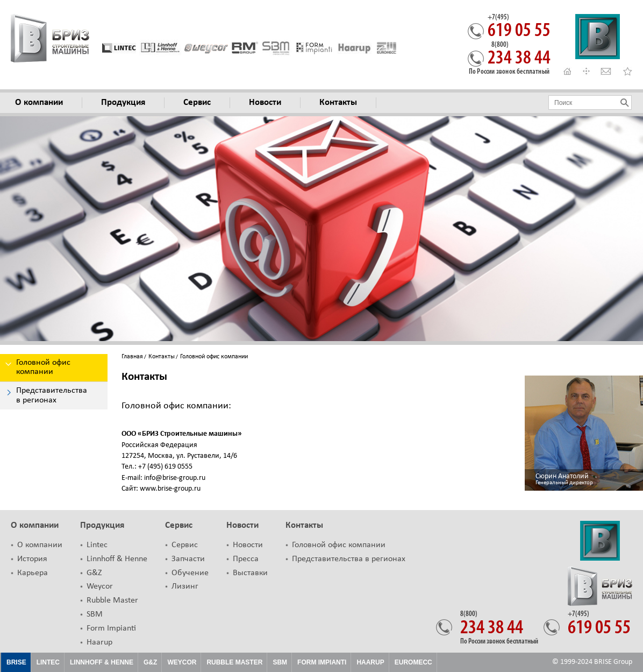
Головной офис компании (339, 545)
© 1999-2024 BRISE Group (592, 662)
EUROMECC (413, 662)
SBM (95, 614)
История (32, 559)
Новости (242, 525)
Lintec (97, 545)
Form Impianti (111, 628)
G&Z (94, 573)
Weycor (100, 586)
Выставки (250, 573)
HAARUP (370, 662)
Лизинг (185, 586)
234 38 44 (519, 55)
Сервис (179, 525)
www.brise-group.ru (169, 489)
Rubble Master (112, 600)
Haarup (99, 642)
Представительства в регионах (349, 559)
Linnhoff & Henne (117, 559)
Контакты (162, 357)
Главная (132, 357)
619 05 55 (519, 27)
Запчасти (188, 559)
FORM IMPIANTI (322, 662)
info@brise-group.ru (174, 478)
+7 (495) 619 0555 (165, 467)
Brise (16, 662)
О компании (35, 525)
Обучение (190, 573)
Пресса (246, 559)
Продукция (102, 525)
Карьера (33, 573)
